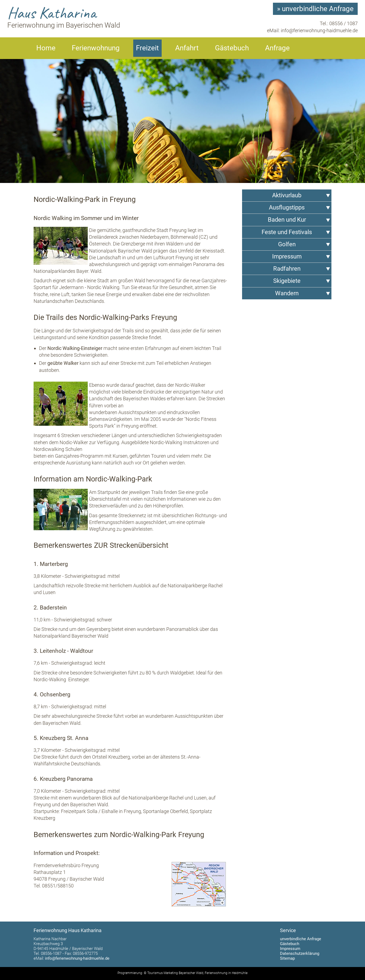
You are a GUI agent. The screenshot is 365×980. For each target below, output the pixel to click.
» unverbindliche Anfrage (315, 9)
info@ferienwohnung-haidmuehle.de (319, 30)
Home (46, 48)
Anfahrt (187, 48)
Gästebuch (232, 48)
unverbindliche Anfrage (301, 939)
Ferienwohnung (96, 48)
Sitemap (287, 958)
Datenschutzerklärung (300, 953)
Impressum (290, 949)
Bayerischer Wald (191, 973)
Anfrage (277, 48)
